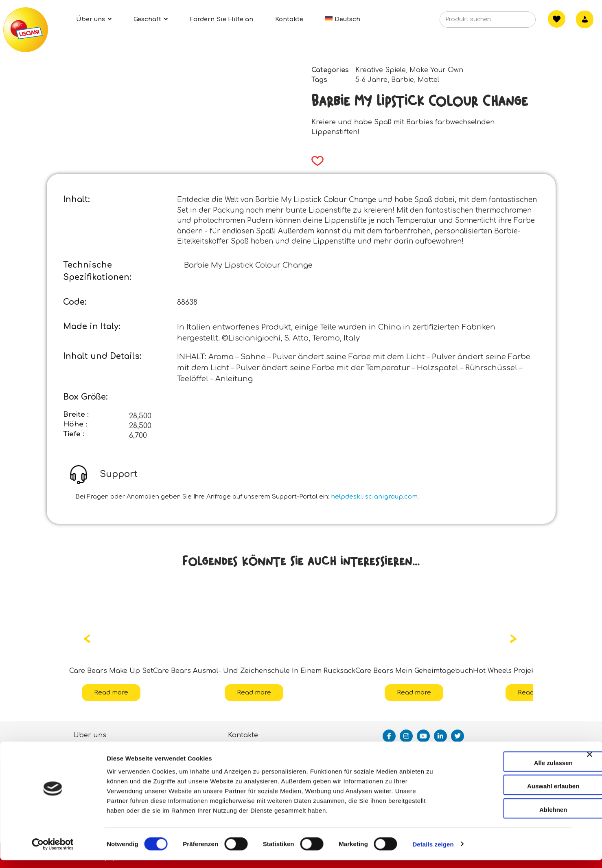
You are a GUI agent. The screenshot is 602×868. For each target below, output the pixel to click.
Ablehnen (513, 817)
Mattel (428, 80)
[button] (315, 161)
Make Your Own (436, 70)
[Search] (517, 22)
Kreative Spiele (381, 70)
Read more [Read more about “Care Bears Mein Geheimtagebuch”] (414, 693)
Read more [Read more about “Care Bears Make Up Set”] (111, 693)
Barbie (403, 80)
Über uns (90, 735)
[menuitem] (343, 19)
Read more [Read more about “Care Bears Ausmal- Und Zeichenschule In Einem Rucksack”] (254, 693)
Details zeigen (433, 852)
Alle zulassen (513, 770)
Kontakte (243, 735)
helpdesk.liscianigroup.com (374, 497)
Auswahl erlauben (513, 794)
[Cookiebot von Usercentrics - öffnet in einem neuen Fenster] (53, 852)
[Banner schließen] (589, 769)
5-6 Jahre (371, 80)
